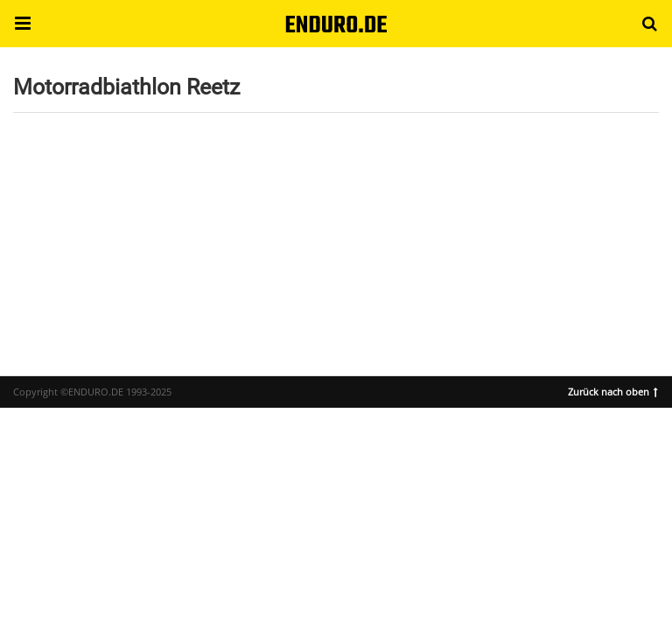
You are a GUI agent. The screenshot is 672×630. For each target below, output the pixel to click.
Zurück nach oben (613, 390)
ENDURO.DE (336, 26)
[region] (336, 235)
